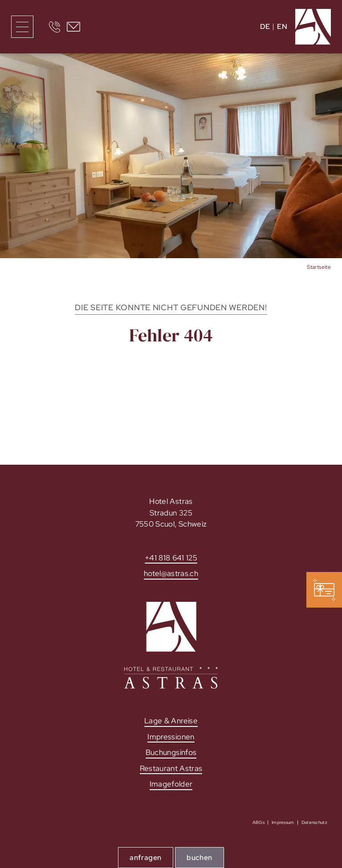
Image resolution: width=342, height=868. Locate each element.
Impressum (283, 822)
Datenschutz (314, 822)
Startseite (319, 267)
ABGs (259, 822)
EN (282, 26)
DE (265, 26)
